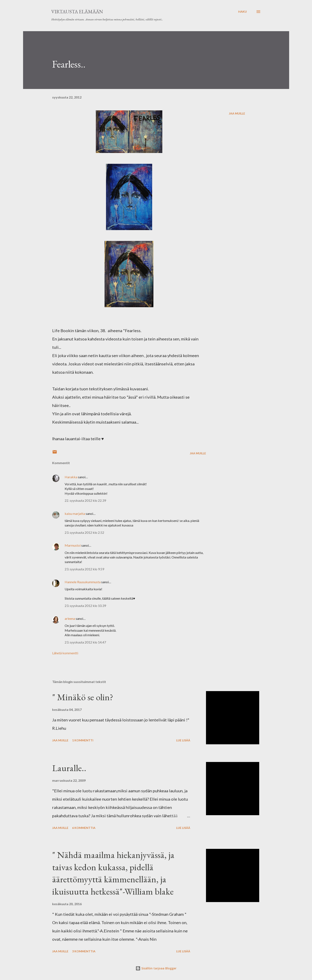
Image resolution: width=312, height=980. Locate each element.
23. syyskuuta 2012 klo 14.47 (85, 642)
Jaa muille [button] (237, 113)
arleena (70, 618)
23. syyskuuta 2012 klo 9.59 (84, 569)
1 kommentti (83, 740)
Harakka (71, 477)
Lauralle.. (69, 768)
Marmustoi (73, 545)
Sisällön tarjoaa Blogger (156, 968)
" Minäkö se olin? (83, 697)
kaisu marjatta (75, 513)
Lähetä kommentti (65, 653)
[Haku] (242, 12)
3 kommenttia (84, 951)
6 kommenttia (84, 828)
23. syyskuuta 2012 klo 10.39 (85, 606)
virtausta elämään (77, 12)
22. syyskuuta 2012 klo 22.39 (85, 500)
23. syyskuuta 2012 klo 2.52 (84, 532)
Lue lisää (183, 740)
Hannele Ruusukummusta (83, 582)
